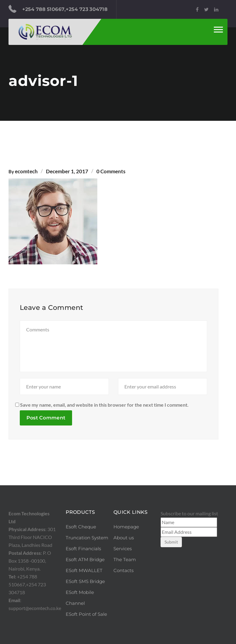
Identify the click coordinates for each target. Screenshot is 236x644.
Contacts (123, 570)
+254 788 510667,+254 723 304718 (58, 9)
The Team (125, 559)
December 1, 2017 (67, 171)
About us (124, 538)
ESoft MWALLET (84, 570)
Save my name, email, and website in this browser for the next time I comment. (104, 405)
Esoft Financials (83, 549)
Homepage (126, 527)
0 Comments (111, 171)
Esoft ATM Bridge (85, 559)
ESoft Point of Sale (86, 614)
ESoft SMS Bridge (85, 581)
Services (123, 549)
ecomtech (26, 171)
